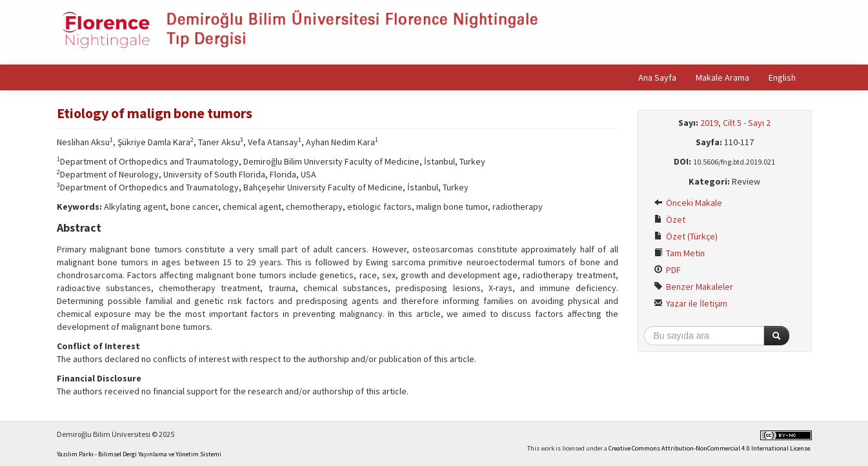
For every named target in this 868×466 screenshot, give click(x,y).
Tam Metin (679, 253)
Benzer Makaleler (693, 287)
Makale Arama (722, 77)
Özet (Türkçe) (686, 236)
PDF (667, 270)
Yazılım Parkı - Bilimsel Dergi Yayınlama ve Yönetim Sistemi (139, 454)
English (782, 77)
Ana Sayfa (657, 77)
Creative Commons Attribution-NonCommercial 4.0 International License (709, 448)
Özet (670, 219)
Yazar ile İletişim (691, 303)
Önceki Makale (688, 203)
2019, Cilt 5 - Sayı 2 (735, 123)
